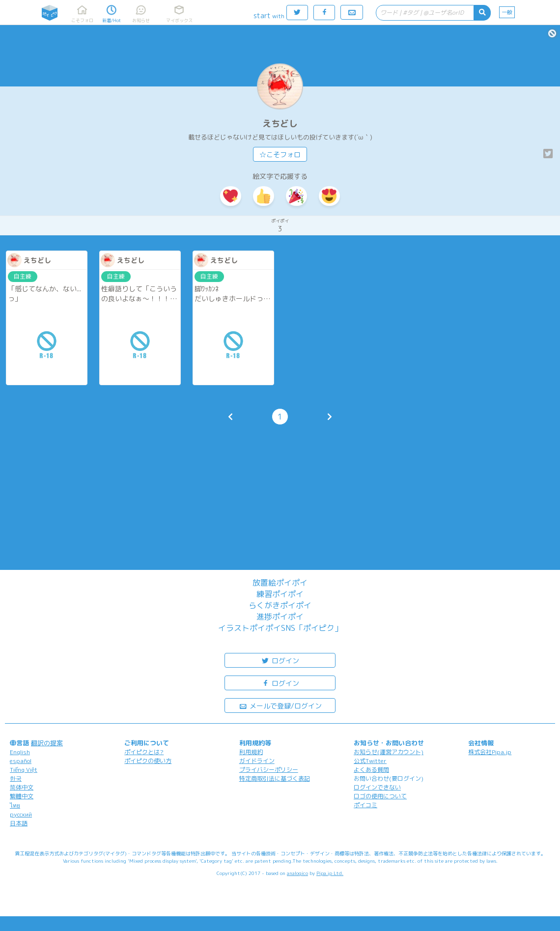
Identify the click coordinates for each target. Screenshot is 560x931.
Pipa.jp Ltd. (330, 873)
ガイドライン (257, 761)
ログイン (280, 660)
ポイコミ (365, 805)
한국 (16, 778)
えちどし (280, 124)
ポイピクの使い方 (148, 761)
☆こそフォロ (280, 155)
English (20, 752)
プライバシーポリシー (269, 770)
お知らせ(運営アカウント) (389, 752)
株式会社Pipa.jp (490, 752)
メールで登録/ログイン (280, 705)
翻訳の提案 (47, 743)
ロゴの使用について (380, 796)
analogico (297, 873)
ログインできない (377, 787)
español (21, 761)
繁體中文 (22, 796)
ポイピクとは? (144, 752)
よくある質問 (371, 770)
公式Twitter (370, 761)
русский (21, 814)
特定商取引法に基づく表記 (275, 778)
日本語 (19, 823)
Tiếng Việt (24, 770)
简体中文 (22, 787)
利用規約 (251, 752)
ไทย (15, 805)
